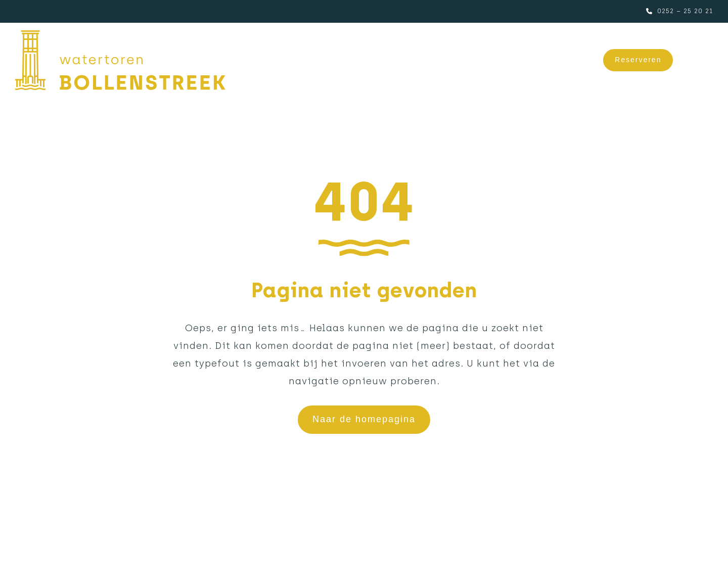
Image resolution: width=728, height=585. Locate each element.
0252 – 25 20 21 (685, 11)
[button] (700, 60)
